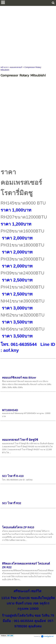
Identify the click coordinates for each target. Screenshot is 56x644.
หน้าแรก (4, 67)
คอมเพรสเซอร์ (16, 67)
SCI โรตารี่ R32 (12, 503)
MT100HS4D (10, 410)
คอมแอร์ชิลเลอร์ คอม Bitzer (19, 378)
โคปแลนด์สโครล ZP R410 (18, 527)
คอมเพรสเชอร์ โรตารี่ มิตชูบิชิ (20, 440)
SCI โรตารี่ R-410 (13, 476)
